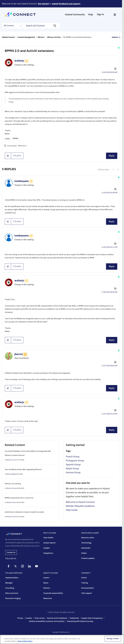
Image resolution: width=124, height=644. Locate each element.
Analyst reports (49, 543)
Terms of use (40, 618)
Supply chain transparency (92, 618)
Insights (47, 548)
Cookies (29, 618)
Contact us (11, 553)
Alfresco (41, 37)
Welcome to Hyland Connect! (80, 502)
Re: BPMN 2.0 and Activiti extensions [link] (77, 37)
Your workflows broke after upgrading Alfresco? (23, 470)
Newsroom (48, 598)
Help (91, 15)
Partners (47, 588)
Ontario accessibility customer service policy (47, 621)
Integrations (48, 553)
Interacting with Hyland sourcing (80, 621)
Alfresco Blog (11, 474)
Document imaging (13, 598)
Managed (9, 583)
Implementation (12, 578)
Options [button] (115, 37)
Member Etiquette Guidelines (80, 506)
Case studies (48, 538)
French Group (73, 457)
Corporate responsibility (53, 593)
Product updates (88, 558)
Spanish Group (73, 465)
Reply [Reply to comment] (112, 221)
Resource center (88, 538)
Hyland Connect (8, 37)
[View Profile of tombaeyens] (22, 181)
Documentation (88, 588)
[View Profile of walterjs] (19, 61)
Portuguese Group (75, 461)
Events (84, 578)
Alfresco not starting (13, 484)
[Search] (42, 26)
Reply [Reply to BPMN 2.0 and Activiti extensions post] (112, 156)
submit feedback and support (66, 4)
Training (85, 583)
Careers (46, 578)
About (46, 583)
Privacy (20, 618)
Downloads (86, 548)
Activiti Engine (12, 146)
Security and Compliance (57, 618)
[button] (8, 156)
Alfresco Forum (11, 460)
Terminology (86, 543)
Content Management (26, 37)
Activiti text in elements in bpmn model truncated (24, 512)
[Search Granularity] (13, 26)
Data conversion (12, 593)
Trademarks (74, 618)
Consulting (10, 588)
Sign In (100, 14)
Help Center (72, 510)
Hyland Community (75, 15)
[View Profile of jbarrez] (19, 354)
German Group (73, 472)
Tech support (87, 593)
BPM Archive (22, 146)
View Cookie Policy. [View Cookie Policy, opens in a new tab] (25, 642)
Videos (84, 553)
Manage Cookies (113, 639)
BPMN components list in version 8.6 (19, 498)
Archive (15, 138)
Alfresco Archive (54, 37)
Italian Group (72, 469)
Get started (43, 4)
